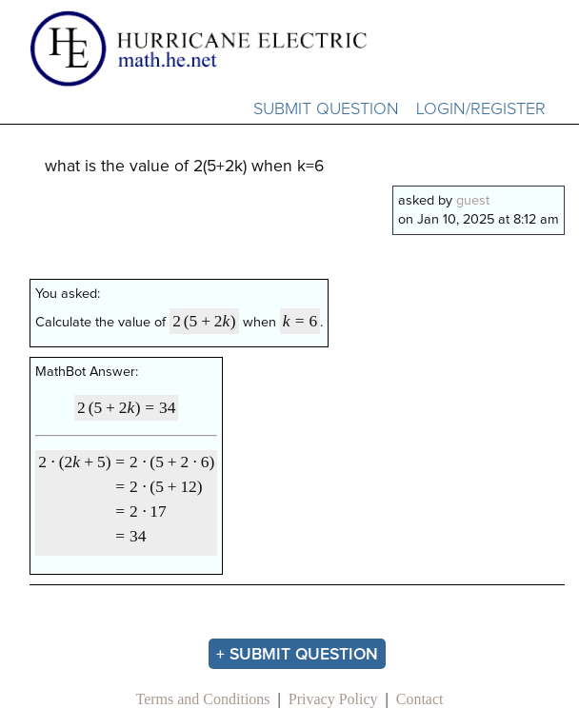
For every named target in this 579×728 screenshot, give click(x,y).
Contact (420, 699)
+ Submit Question (297, 655)
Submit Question (326, 109)
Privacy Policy (333, 699)
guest (473, 201)
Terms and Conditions (202, 699)
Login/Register (481, 109)
